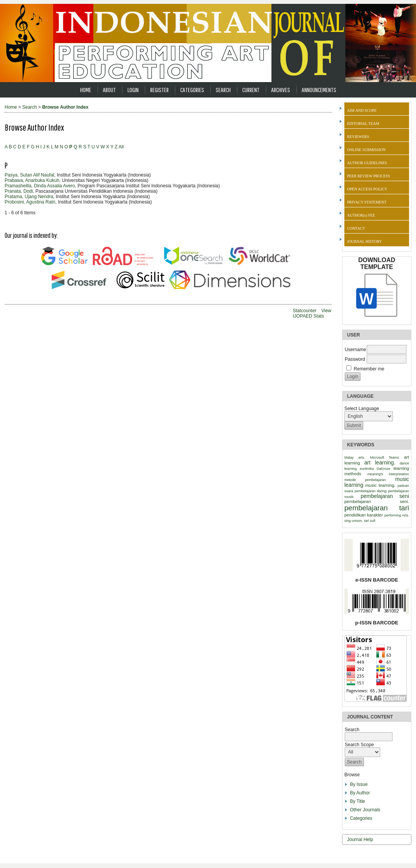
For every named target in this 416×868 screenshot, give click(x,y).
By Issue (359, 784)
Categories (361, 818)
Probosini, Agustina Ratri (30, 202)
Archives (281, 90)
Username (355, 350)
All (121, 147)
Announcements (319, 90)
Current (251, 90)
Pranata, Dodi (19, 191)
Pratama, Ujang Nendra (29, 197)
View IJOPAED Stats (312, 313)
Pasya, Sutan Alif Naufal (29, 175)
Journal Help (360, 839)
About (109, 90)
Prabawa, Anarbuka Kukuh (32, 180)
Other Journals (365, 810)
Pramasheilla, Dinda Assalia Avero (40, 186)
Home (86, 90)
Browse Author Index (65, 107)
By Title (357, 801)
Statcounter (304, 311)
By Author (360, 793)
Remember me (369, 369)
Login (133, 90)
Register (159, 90)
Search (223, 90)
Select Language (362, 409)
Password (355, 359)
